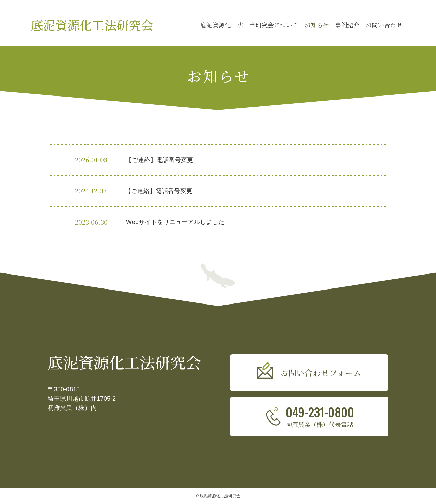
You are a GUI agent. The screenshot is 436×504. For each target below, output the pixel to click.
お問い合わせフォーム (321, 373)
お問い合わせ (384, 25)
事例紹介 (347, 25)
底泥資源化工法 (222, 25)
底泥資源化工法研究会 (92, 25)
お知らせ (317, 25)
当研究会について (274, 25)
